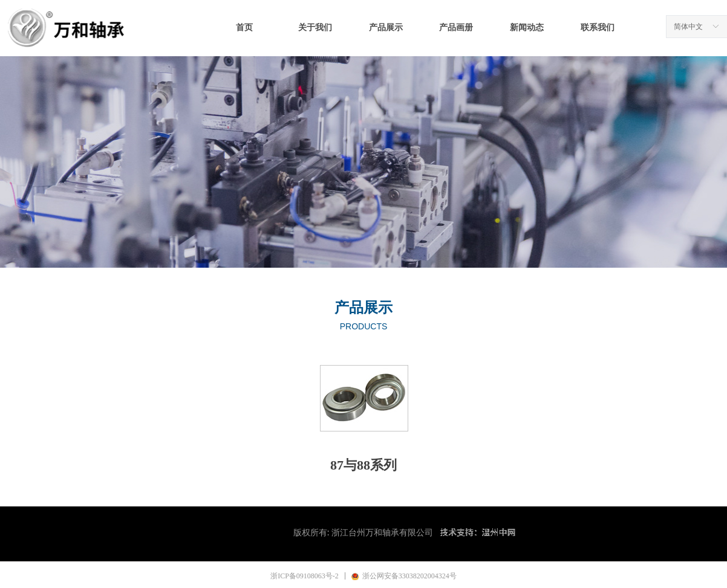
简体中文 (688, 27)
